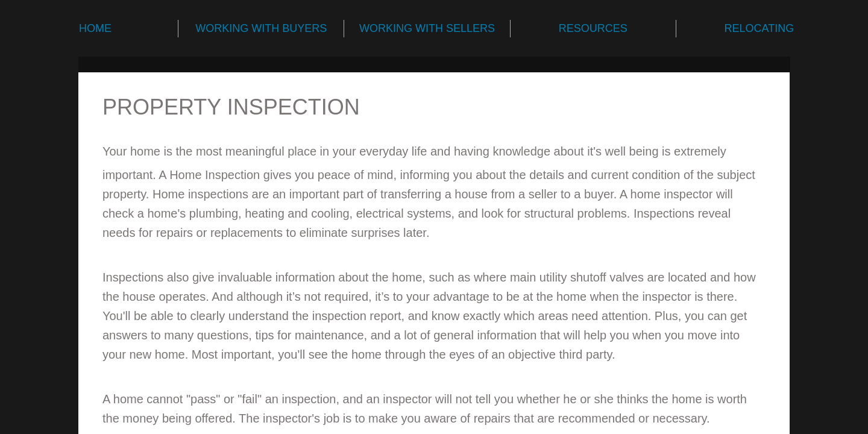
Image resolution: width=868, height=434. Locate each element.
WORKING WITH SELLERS (427, 28)
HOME (95, 28)
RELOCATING (759, 28)
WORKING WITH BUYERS (261, 28)
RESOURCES (593, 28)
